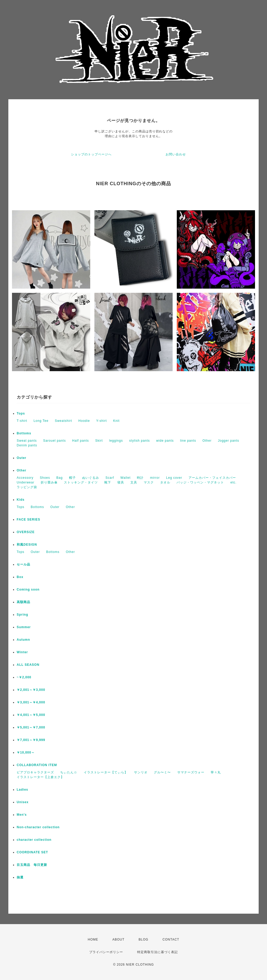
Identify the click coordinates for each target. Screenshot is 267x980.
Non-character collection (38, 827)
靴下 (108, 482)
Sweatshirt (63, 421)
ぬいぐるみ (91, 478)
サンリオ (141, 772)
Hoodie (84, 421)
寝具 (121, 482)
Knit (116, 421)
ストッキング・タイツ (81, 482)
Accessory (25, 478)
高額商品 (23, 602)
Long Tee (41, 421)
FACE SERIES (28, 520)
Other (207, 441)
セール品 (23, 564)
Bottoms (24, 433)
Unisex (23, 802)
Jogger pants (229, 441)
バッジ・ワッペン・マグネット (200, 482)
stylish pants (140, 441)
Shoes (45, 478)
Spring (22, 615)
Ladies (22, 790)
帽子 (72, 478)
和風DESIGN (27, 545)
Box (20, 577)
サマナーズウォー (191, 772)
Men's (22, 815)
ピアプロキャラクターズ (35, 772)
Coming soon (28, 590)
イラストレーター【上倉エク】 (40, 777)
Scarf (110, 478)
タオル (165, 482)
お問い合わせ (176, 154)
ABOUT (118, 940)
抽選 (20, 877)
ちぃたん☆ (69, 772)
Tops (21, 413)
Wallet (126, 478)
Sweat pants (27, 441)
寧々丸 (216, 772)
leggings (116, 441)
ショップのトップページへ (91, 154)
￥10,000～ (26, 752)
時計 (140, 478)
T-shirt (22, 421)
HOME (93, 940)
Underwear (26, 482)
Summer (24, 627)
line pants (188, 441)
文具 (134, 482)
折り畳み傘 (49, 482)
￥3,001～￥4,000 (31, 702)
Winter (22, 652)
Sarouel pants (54, 441)
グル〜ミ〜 (162, 772)
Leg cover (174, 478)
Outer (22, 458)
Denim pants (27, 445)
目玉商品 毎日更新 (32, 865)
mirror (155, 478)
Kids (21, 500)
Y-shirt (102, 421)
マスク (149, 482)
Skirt (99, 441)
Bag (59, 478)
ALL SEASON (28, 665)
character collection (34, 840)
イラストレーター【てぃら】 (106, 772)
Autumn (23, 640)
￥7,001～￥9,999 (31, 740)
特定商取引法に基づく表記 (157, 952)
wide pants (165, 441)
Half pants (81, 441)
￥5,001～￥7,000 (31, 727)
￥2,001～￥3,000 (31, 690)
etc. (233, 482)
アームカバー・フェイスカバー (212, 478)
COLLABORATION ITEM (37, 765)
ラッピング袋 (27, 487)
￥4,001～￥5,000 (31, 715)
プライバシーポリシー (106, 952)
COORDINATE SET (32, 852)
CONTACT (171, 940)
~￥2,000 (24, 677)
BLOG (144, 940)
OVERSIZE (26, 532)
